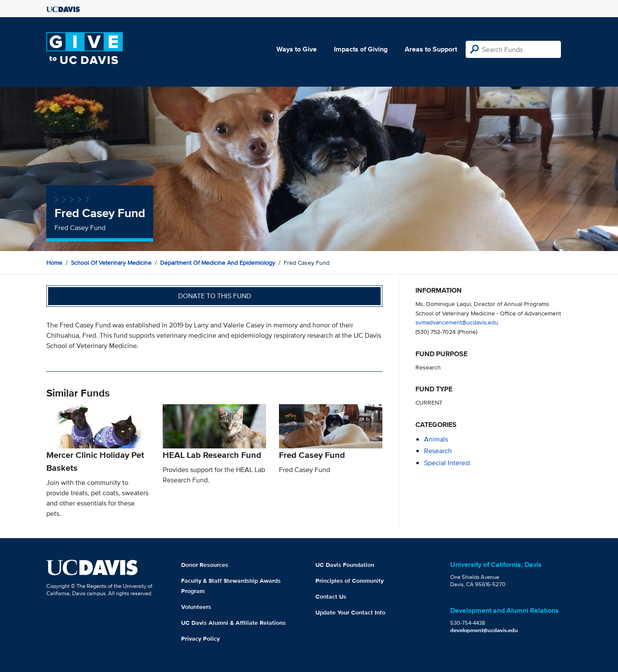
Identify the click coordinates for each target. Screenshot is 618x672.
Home (54, 263)
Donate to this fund (215, 296)
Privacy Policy (200, 639)
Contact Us (331, 596)
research (438, 451)
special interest (447, 463)
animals (436, 439)
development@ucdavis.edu (484, 630)
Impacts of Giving (361, 49)
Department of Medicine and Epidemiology (218, 263)
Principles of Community (350, 581)
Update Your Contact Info (350, 612)
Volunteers (196, 607)
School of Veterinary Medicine (111, 263)
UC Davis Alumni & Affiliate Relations (233, 623)
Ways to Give (297, 49)
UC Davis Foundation (345, 565)
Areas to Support (431, 49)
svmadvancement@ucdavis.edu (457, 322)
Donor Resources (205, 565)
